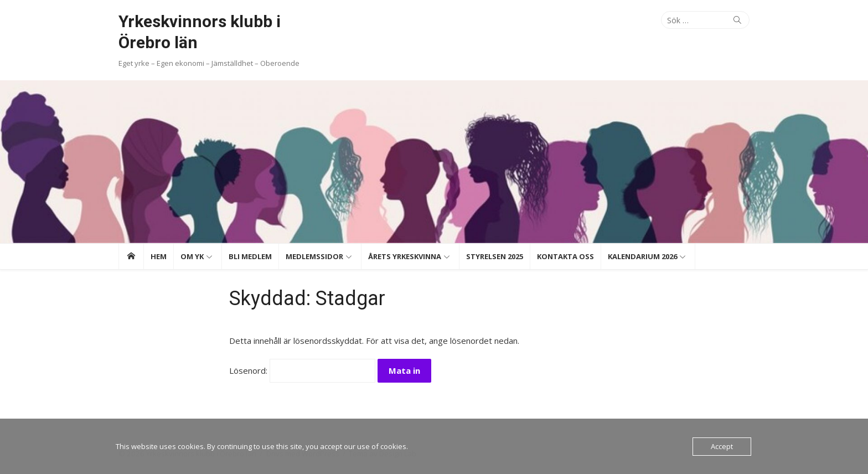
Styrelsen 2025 (495, 256)
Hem (159, 256)
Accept (722, 446)
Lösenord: (302, 370)
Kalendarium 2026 (642, 256)
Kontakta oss (565, 256)
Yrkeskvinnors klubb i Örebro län (200, 32)
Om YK (192, 256)
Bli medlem (250, 256)
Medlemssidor (314, 256)
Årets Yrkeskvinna (405, 256)
